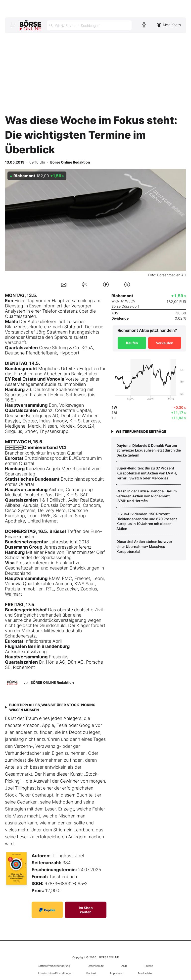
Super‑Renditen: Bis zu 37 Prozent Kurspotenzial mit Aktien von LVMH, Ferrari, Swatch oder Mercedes (147, 473)
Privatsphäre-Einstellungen (55, 973)
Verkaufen (165, 343)
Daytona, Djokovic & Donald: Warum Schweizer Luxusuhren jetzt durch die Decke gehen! (149, 450)
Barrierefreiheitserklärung (54, 966)
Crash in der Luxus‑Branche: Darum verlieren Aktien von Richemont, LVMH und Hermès (147, 496)
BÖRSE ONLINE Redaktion (52, 682)
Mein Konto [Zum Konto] (169, 25)
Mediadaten (146, 973)
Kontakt (91, 973)
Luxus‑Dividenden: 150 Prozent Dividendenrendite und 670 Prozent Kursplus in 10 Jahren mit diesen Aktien (147, 521)
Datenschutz (96, 966)
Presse (149, 966)
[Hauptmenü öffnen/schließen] (12, 25)
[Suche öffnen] (89, 25)
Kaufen (132, 343)
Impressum (117, 973)
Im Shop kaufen (86, 910)
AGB (124, 966)
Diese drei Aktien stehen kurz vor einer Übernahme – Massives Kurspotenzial (144, 546)
